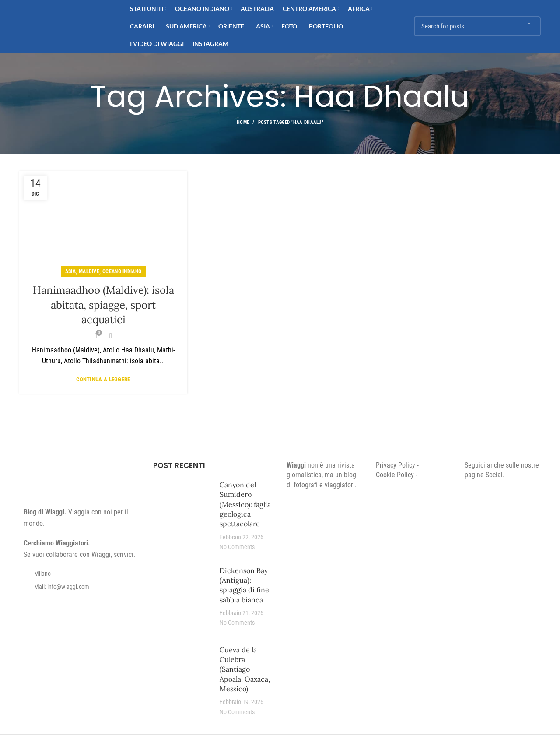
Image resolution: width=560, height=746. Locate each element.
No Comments (237, 547)
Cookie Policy (395, 475)
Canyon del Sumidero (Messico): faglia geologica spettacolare (245, 504)
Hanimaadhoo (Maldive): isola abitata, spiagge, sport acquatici (103, 305)
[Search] (477, 26)
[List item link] (80, 587)
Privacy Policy (395, 465)
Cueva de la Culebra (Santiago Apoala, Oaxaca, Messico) (245, 669)
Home (243, 122)
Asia (70, 271)
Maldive (89, 271)
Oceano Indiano (122, 271)
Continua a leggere (103, 379)
